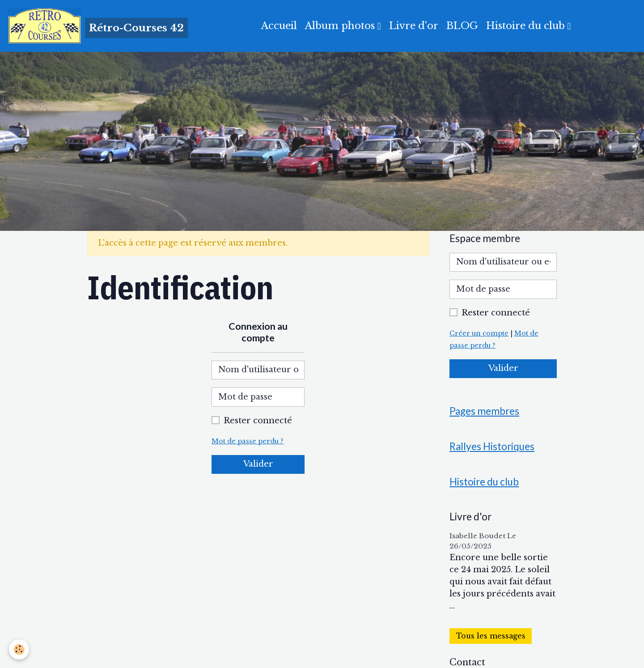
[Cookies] (19, 649)
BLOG (462, 26)
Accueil (279, 26)
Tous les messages (491, 636)
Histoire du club (527, 26)
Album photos (341, 26)
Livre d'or (414, 26)
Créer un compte (479, 333)
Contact (467, 662)
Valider (258, 464)
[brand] (98, 26)
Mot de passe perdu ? (248, 441)
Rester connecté (258, 421)
